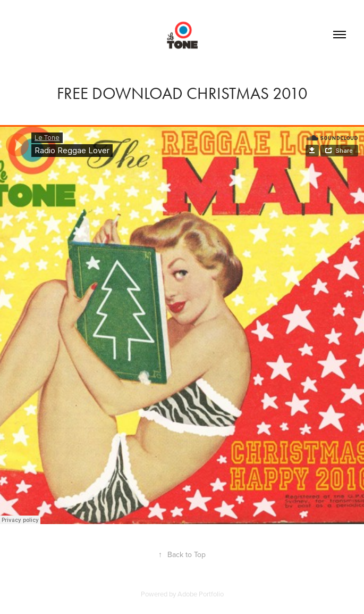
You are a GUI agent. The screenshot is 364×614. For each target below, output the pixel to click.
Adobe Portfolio (201, 594)
